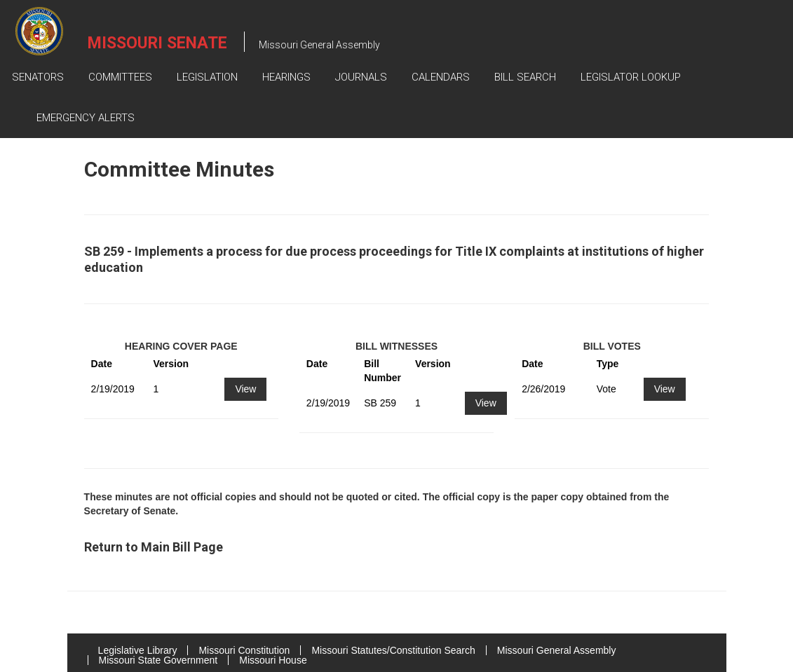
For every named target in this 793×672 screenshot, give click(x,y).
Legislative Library (138, 650)
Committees (120, 77)
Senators (38, 77)
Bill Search (525, 77)
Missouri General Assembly (557, 650)
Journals (361, 77)
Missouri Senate (157, 43)
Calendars (441, 77)
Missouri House (273, 660)
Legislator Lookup (631, 77)
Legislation (207, 77)
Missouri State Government (158, 660)
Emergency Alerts (86, 118)
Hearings (286, 77)
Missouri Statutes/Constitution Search (393, 650)
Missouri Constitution (244, 650)
